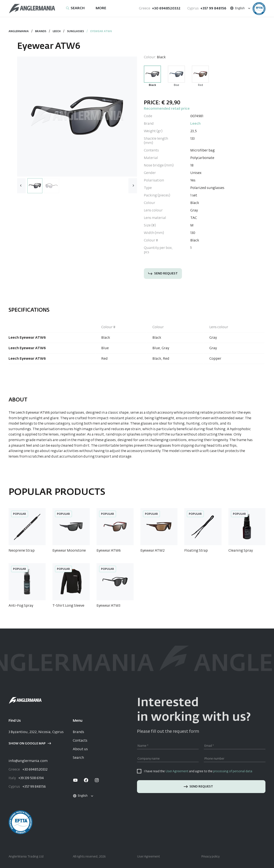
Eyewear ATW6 (109, 551)
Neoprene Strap (22, 551)
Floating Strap (196, 551)
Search (78, 758)
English (237, 8)
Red (200, 85)
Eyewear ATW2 (153, 551)
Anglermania (19, 31)
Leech (57, 31)
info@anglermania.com (28, 761)
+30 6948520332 (160, 9)
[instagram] (97, 780)
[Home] (32, 9)
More (101, 8)
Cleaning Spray (241, 551)
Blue (176, 85)
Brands (41, 31)
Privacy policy (210, 857)
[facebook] (86, 780)
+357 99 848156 (207, 9)
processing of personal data (233, 771)
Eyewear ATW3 (108, 606)
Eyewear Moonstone (69, 551)
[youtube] (75, 780)
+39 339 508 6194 (26, 778)
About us (80, 749)
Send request (163, 274)
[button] (133, 186)
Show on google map (30, 744)
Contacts (80, 741)
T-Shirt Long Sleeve (68, 606)
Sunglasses (75, 31)
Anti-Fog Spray (21, 606)
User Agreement (177, 771)
